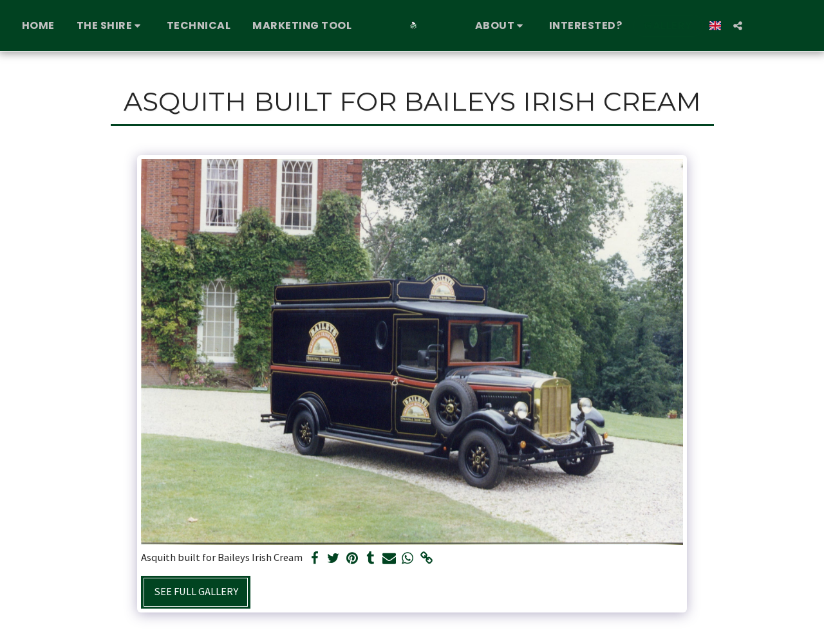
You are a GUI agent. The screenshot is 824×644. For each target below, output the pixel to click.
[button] (109, 26)
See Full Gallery (196, 592)
